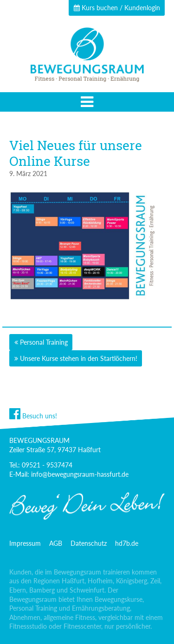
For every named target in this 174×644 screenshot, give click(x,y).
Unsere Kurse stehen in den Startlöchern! (79, 358)
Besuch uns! (33, 416)
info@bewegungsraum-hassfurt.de (80, 474)
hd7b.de (127, 543)
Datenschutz (89, 543)
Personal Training (44, 342)
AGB (56, 543)
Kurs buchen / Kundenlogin (117, 8)
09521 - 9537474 (47, 465)
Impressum (25, 543)
